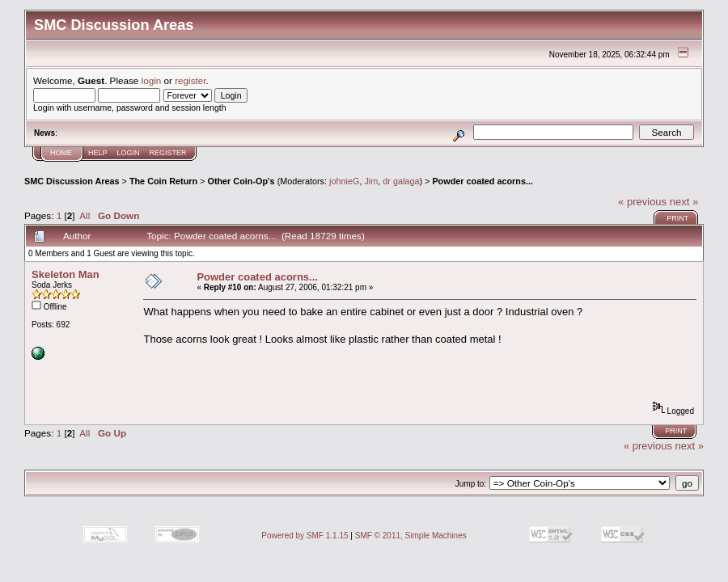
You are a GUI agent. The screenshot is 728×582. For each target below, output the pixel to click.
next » (684, 202)
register (190, 80)
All (85, 215)
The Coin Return (163, 181)
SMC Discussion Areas (72, 181)
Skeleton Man (66, 274)
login (152, 80)
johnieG (344, 181)
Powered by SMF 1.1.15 (305, 536)
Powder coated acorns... (483, 181)
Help (98, 153)
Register (168, 153)
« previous (642, 202)
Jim (371, 181)
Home (61, 153)
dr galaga (401, 181)
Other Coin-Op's (241, 181)
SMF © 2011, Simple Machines (411, 536)
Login (129, 153)
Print (677, 218)
